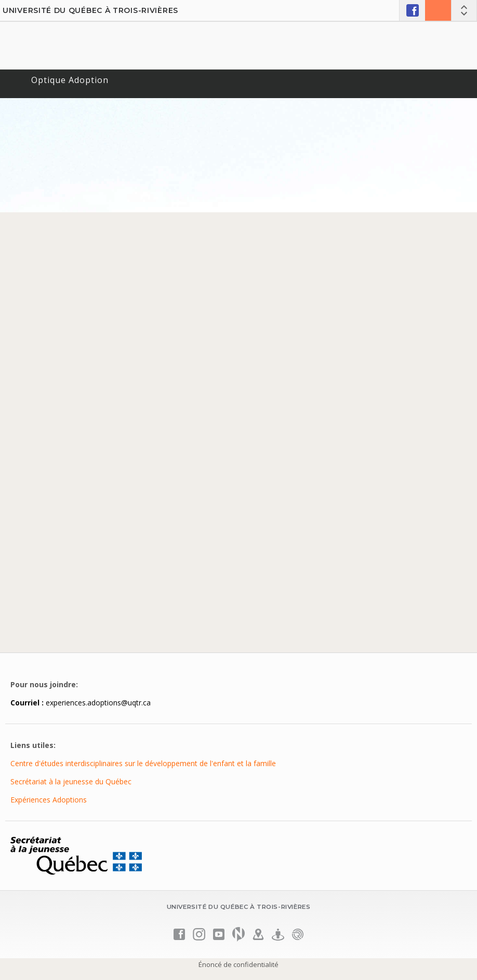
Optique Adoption (70, 80)
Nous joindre (438, 10)
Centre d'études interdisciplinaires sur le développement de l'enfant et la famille (143, 763)
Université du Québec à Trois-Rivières (90, 10)
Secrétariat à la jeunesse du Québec (71, 781)
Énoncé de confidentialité (239, 964)
